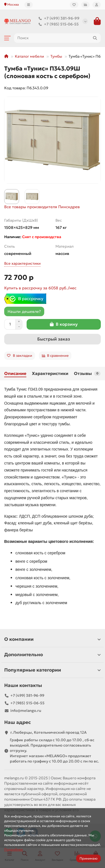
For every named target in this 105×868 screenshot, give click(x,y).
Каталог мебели (29, 56)
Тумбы (56, 56)
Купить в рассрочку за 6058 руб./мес (40, 288)
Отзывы (87, 373)
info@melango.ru (26, 711)
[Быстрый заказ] (53, 339)
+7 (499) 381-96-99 (58, 18)
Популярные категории (53, 670)
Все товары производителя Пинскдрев (42, 207)
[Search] (57, 38)
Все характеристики (22, 263)
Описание (15, 373)
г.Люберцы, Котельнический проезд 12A (48, 732)
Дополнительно (53, 655)
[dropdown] (29, 5)
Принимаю (88, 858)
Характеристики (50, 373)
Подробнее (14, 849)
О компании (53, 639)
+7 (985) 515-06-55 (57, 24)
